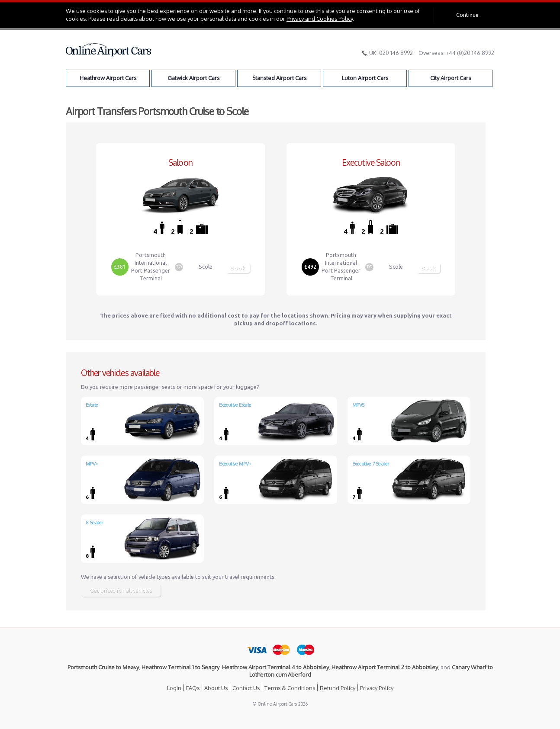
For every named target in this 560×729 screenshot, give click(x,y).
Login (174, 688)
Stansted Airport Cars (279, 78)
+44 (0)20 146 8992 (470, 53)
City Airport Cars (451, 78)
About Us (216, 688)
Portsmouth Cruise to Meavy (103, 667)
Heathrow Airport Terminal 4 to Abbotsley (275, 667)
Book (238, 268)
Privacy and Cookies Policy (320, 19)
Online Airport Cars (109, 50)
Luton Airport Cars (365, 78)
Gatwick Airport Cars (193, 78)
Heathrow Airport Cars (108, 78)
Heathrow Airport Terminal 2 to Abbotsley (385, 667)
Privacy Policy (377, 688)
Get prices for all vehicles (121, 590)
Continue (467, 15)
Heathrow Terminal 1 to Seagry (180, 667)
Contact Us (246, 688)
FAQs (193, 688)
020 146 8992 (396, 53)
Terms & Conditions (290, 688)
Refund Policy (338, 688)
